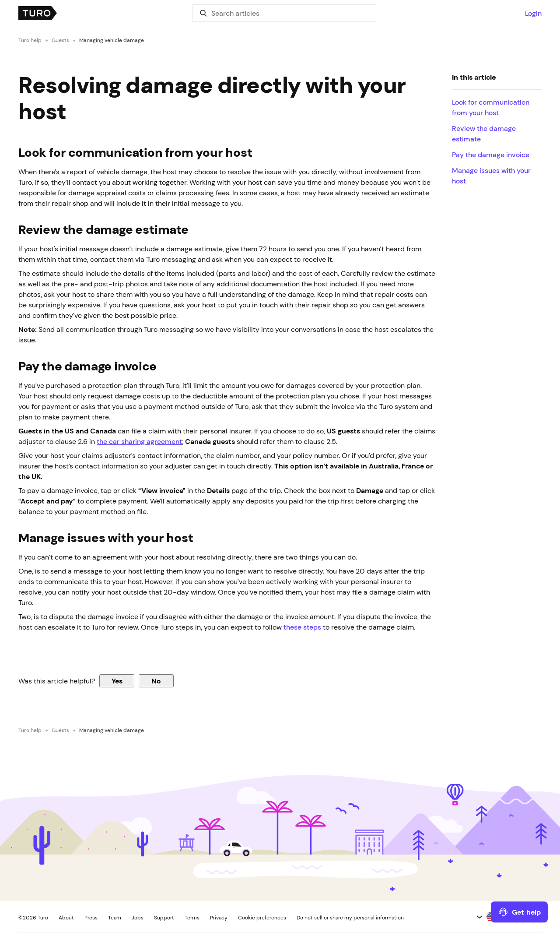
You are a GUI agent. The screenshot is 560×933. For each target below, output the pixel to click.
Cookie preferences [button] (262, 918)
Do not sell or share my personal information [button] (350, 918)
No (156, 681)
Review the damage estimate (484, 134)
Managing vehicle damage (112, 40)
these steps (302, 627)
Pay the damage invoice (491, 155)
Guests (60, 40)
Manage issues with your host (491, 176)
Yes (117, 681)
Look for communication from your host (491, 107)
